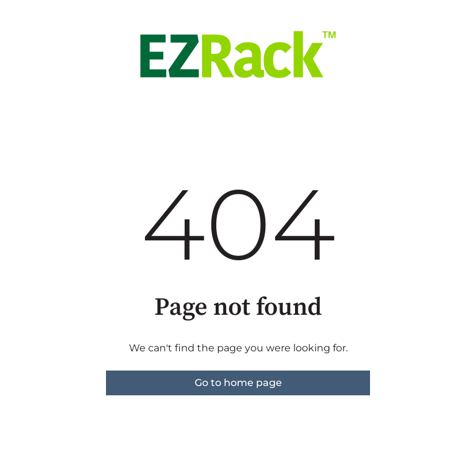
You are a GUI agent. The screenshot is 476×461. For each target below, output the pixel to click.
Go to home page (238, 383)
